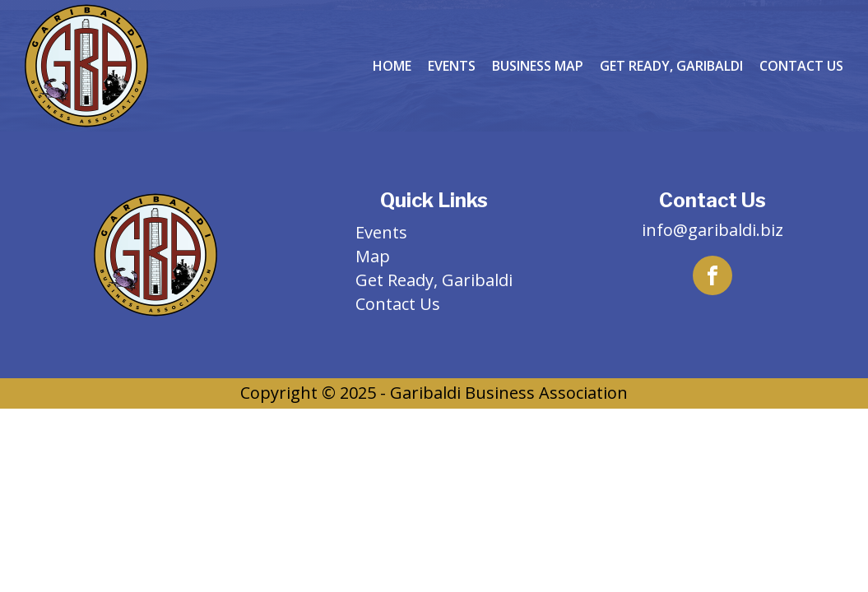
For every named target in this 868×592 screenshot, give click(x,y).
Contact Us (801, 66)
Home (392, 66)
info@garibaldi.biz (713, 230)
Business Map (538, 66)
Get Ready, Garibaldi (671, 66)
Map (373, 256)
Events (452, 66)
